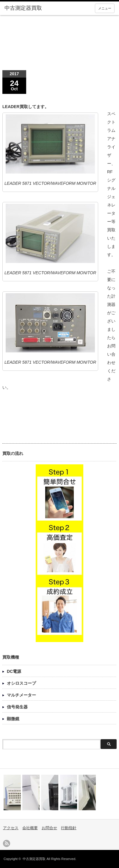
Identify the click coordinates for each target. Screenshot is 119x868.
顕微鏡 (13, 719)
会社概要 (30, 828)
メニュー (105, 8)
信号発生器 (17, 707)
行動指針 (69, 828)
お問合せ (49, 828)
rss (7, 843)
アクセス (11, 828)
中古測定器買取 (34, 859)
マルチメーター (21, 695)
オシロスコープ (21, 683)
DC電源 (14, 671)
